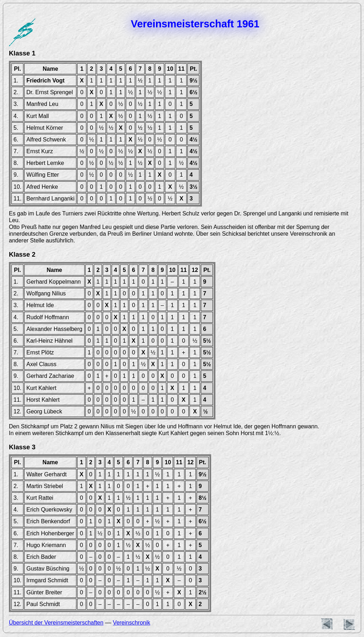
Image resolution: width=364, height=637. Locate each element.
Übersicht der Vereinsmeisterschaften (56, 623)
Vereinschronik (132, 623)
